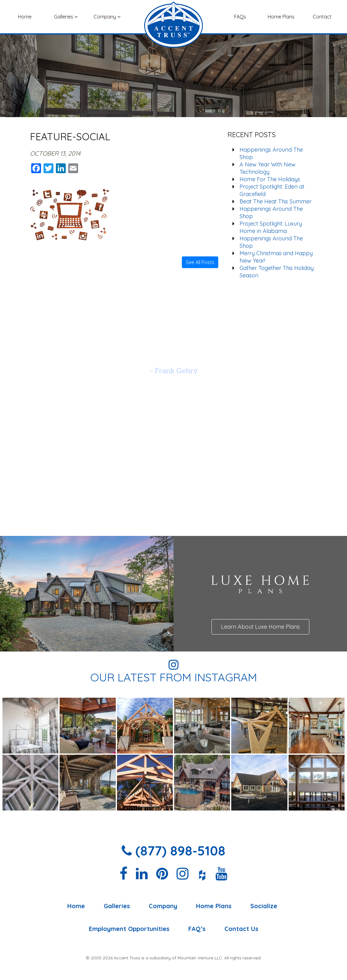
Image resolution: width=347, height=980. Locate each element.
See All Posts (200, 262)
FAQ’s (197, 929)
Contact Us (241, 929)
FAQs (240, 17)
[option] (173, 355)
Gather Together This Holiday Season (277, 272)
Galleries (66, 17)
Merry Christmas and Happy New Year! (276, 257)
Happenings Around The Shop (271, 153)
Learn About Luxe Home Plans (260, 627)
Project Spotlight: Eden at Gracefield (272, 190)
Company (107, 17)
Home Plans (281, 17)
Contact (322, 17)
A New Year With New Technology (268, 168)
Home (25, 17)
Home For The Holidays (270, 179)
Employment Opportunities (129, 929)
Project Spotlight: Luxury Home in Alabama (271, 227)
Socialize (264, 906)
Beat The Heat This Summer (276, 201)
